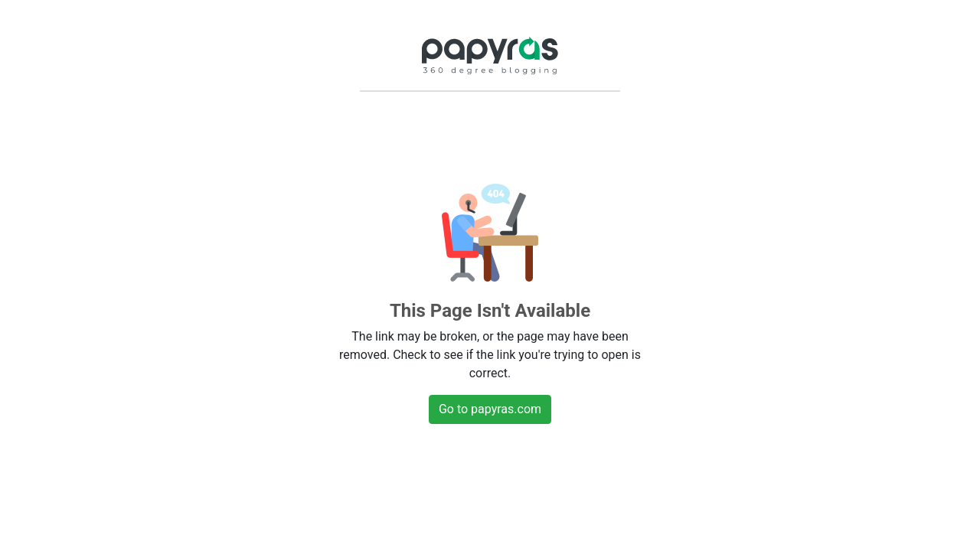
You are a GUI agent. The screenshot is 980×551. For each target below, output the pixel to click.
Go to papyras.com (490, 409)
